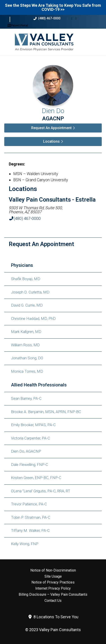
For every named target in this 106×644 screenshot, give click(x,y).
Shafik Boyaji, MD (26, 279)
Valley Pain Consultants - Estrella (52, 200)
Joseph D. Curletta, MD (30, 292)
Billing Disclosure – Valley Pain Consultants (53, 595)
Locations (51, 141)
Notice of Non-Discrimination (53, 570)
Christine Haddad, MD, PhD (33, 319)
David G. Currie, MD (27, 305)
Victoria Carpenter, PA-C (31, 438)
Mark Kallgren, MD (26, 332)
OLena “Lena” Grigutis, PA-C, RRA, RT (41, 491)
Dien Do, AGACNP (26, 451)
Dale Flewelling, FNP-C (30, 465)
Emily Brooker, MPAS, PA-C (33, 425)
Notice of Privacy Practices (53, 582)
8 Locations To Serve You (53, 617)
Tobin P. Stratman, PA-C (31, 517)
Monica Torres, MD (27, 371)
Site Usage (53, 577)
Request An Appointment (51, 128)
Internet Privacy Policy (53, 588)
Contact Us (53, 601)
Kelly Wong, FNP (25, 544)
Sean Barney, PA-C (26, 398)
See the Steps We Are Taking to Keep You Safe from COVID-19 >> (53, 7)
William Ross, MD (25, 345)
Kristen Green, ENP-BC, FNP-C (36, 478)
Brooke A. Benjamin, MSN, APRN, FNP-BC (46, 412)
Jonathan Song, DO (27, 358)
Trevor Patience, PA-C (29, 504)
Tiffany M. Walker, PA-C (30, 530)
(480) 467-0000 (47, 18)
